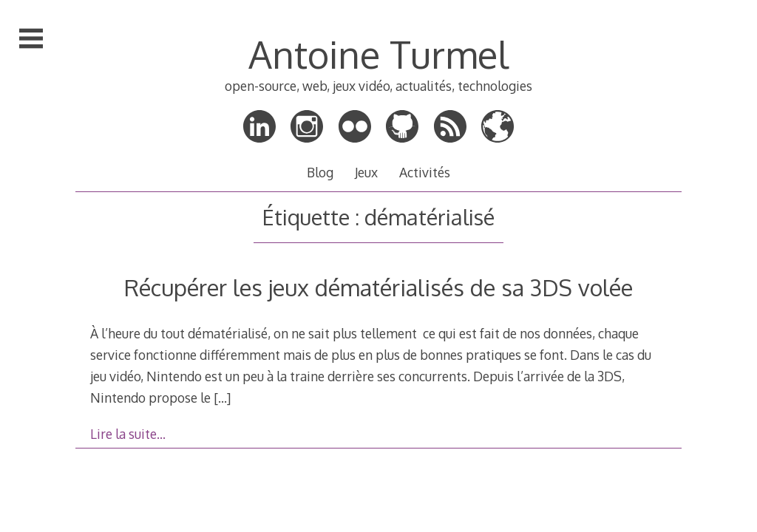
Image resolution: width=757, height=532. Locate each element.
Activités (425, 172)
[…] (222, 398)
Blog (320, 172)
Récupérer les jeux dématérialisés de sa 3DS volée (378, 287)
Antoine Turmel (378, 54)
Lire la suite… (128, 434)
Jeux (366, 172)
